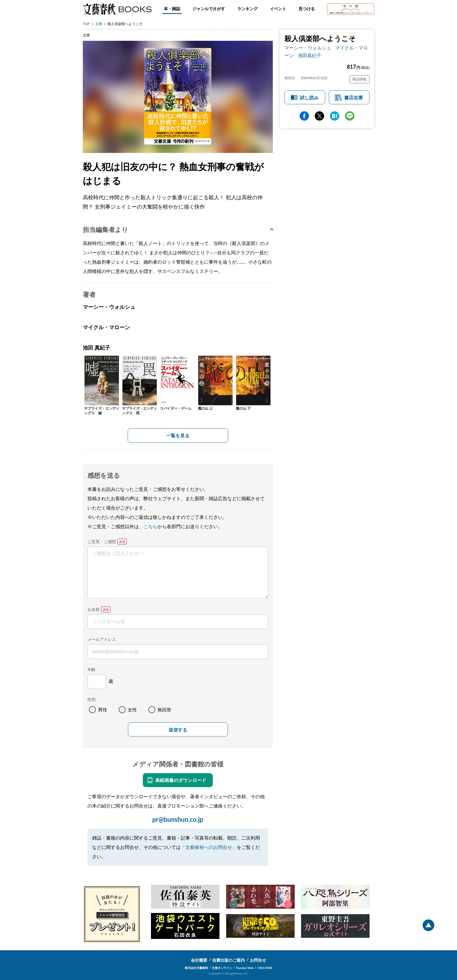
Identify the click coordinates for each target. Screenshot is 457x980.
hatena (335, 116)
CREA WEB (265, 968)
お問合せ (258, 960)
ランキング (247, 9)
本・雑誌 (172, 9)
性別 (92, 699)
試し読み (309, 97)
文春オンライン (222, 968)
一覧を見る (178, 435)
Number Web (245, 968)
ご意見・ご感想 (102, 541)
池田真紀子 (310, 55)
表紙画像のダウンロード (181, 780)
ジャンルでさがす (209, 9)
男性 (103, 710)
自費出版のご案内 (228, 960)
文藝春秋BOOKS (117, 9)
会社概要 (199, 960)
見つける (307, 9)
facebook (304, 116)
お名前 (94, 609)
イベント (278, 9)
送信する (178, 730)
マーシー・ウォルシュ (308, 48)
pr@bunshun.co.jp (178, 819)
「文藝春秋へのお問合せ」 (209, 847)
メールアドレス (102, 639)
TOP (86, 24)
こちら (150, 526)
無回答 (164, 710)
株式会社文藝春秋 (196, 968)
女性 (132, 710)
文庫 (99, 24)
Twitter (319, 116)
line (350, 116)
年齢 (92, 669)
